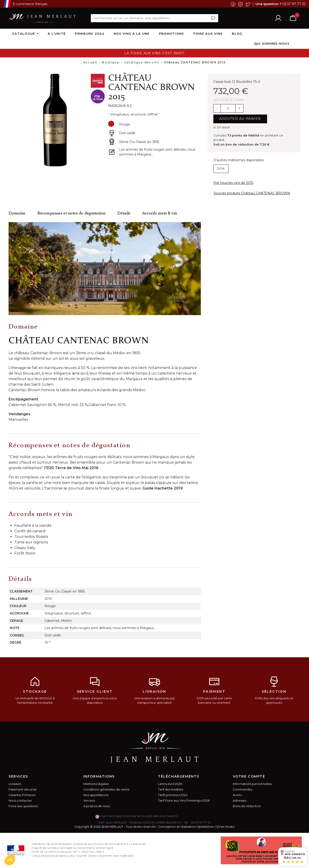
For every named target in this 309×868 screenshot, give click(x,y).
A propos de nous (97, 806)
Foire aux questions (23, 806)
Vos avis (89, 801)
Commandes (243, 789)
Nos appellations (96, 795)
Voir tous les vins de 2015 (233, 183)
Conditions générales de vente (106, 789)
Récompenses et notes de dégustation (71, 213)
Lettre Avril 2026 (170, 784)
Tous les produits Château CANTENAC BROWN (252, 193)
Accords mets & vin (160, 213)
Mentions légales (96, 784)
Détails (124, 213)
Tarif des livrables (171, 789)
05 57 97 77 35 (294, 4)
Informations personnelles (252, 784)
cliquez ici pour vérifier (196, 816)
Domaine (17, 213)
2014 (221, 169)
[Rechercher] (154, 18)
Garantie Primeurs (22, 795)
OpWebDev (205, 827)
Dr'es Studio (226, 827)
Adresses (240, 801)
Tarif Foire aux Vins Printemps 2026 (184, 801)
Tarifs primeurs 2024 (173, 795)
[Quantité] (228, 108)
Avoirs (237, 795)
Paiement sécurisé (23, 789)
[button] (10, 860)
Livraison (15, 784)
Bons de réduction (247, 806)
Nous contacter (20, 801)
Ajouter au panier (240, 119)
